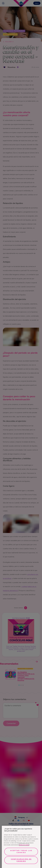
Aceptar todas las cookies (21, 852)
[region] (21, 847)
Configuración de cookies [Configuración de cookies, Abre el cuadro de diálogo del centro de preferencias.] (21, 860)
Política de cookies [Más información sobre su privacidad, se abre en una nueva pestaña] (24, 845)
